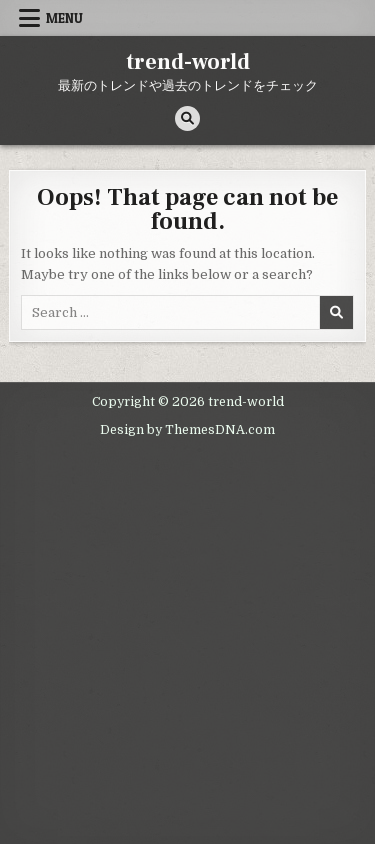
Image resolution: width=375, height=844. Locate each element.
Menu (64, 18)
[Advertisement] (187, 641)
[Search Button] (187, 118)
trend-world (188, 62)
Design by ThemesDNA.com (187, 430)
